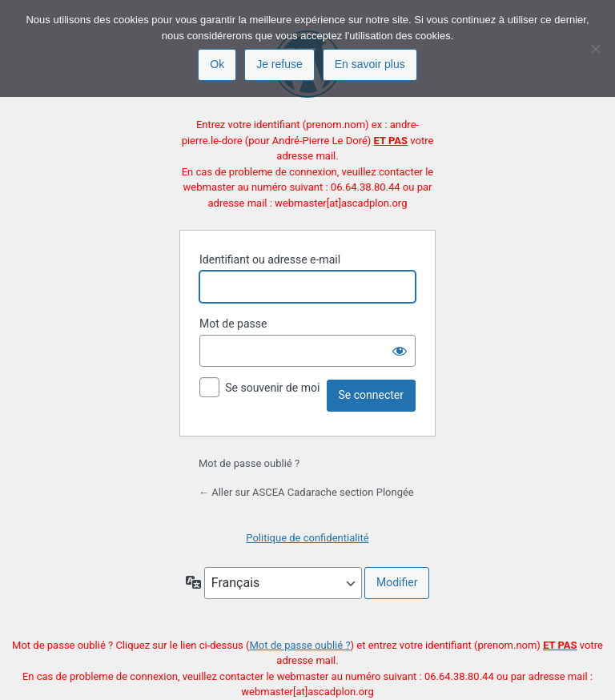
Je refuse (279, 64)
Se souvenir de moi (272, 388)
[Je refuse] (595, 49)
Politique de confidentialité (307, 538)
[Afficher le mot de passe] (400, 351)
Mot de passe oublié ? (249, 463)
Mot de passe (233, 324)
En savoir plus (370, 64)
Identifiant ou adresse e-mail (270, 259)
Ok (217, 64)
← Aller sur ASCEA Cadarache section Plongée (306, 492)
